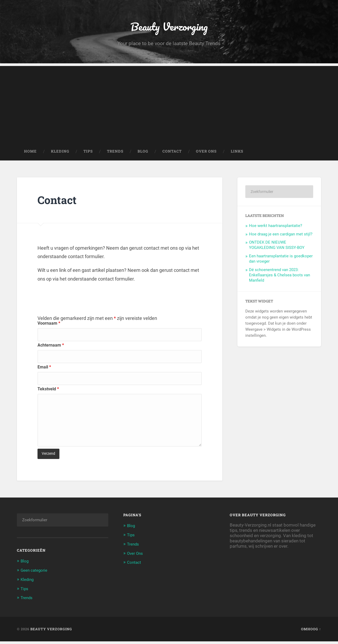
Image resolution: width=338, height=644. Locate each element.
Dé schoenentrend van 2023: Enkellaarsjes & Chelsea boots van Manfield (280, 278)
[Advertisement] (169, 106)
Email (44, 370)
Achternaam (51, 349)
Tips (88, 155)
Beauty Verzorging (169, 28)
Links (237, 155)
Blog (143, 155)
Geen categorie (36, 573)
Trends (115, 155)
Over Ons (206, 155)
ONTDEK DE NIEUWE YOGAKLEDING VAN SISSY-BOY (277, 248)
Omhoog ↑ (311, 632)
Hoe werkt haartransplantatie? (276, 229)
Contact (172, 155)
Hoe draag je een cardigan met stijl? (281, 237)
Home (30, 155)
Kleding (60, 155)
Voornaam (49, 327)
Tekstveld (48, 392)
